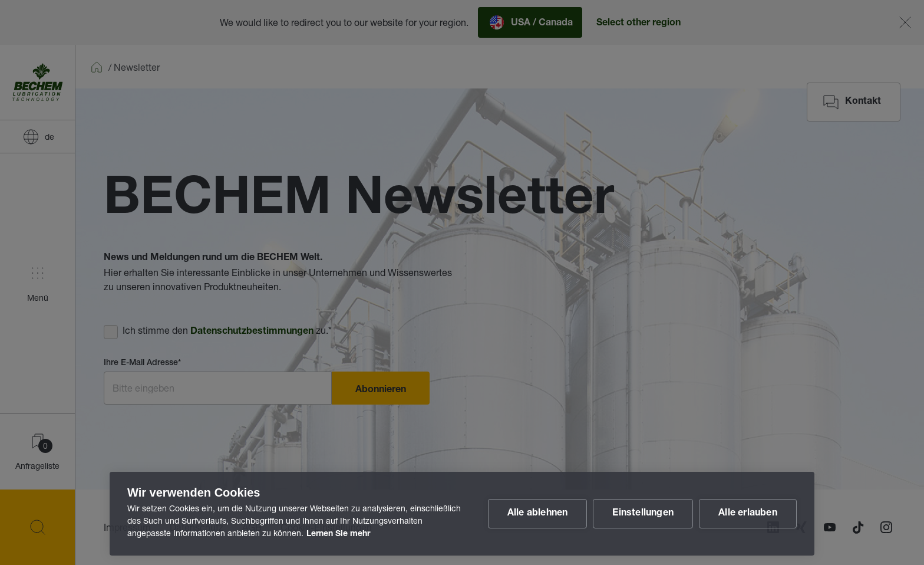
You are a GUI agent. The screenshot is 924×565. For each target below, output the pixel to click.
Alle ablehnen (538, 514)
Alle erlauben (748, 514)
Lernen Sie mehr (338, 534)
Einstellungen (643, 514)
